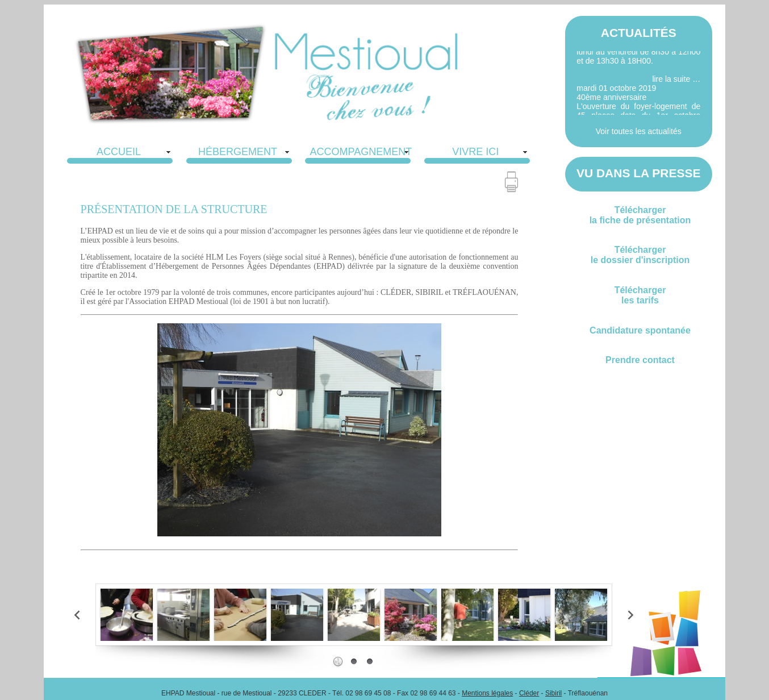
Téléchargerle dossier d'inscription (640, 255)
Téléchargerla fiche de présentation (640, 215)
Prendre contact (640, 360)
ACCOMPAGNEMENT (361, 152)
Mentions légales (487, 693)
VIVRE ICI (475, 152)
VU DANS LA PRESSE (639, 173)
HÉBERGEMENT (238, 152)
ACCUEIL (119, 152)
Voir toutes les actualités (639, 131)
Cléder (529, 693)
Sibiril (553, 693)
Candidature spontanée (640, 330)
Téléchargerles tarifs (640, 295)
